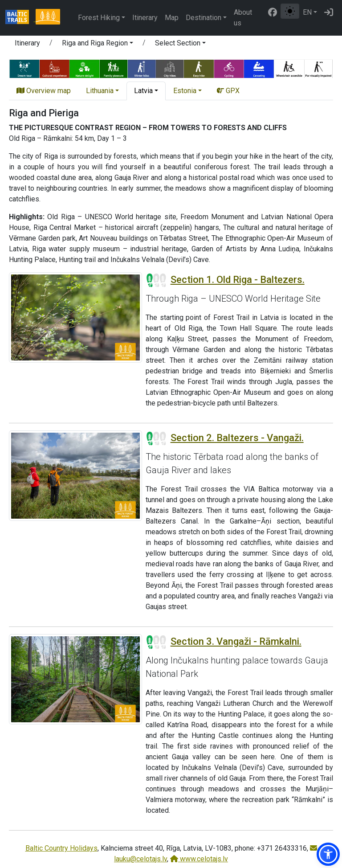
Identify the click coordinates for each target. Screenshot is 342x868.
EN (307, 12)
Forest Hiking (99, 18)
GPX (228, 91)
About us (243, 18)
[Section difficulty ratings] (156, 280)
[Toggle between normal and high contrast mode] (290, 11)
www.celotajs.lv (199, 859)
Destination (204, 18)
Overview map (44, 91)
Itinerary (145, 18)
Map (172, 18)
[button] (98, 45)
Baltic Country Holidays (61, 848)
